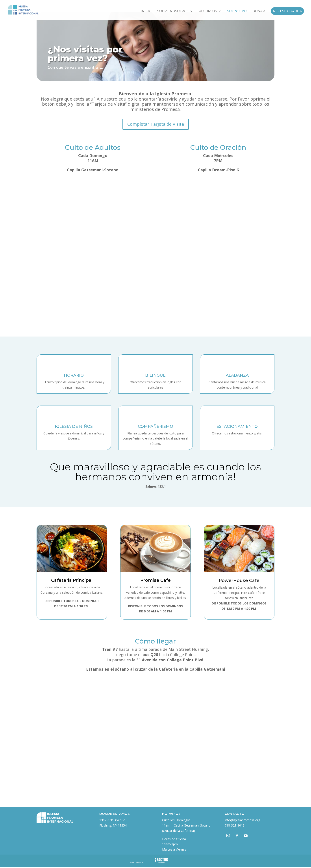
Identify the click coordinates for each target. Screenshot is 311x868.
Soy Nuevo (237, 11)
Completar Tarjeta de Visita (156, 124)
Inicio (146, 11)
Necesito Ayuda (287, 11)
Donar (259, 11)
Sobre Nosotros (173, 11)
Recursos (208, 11)
